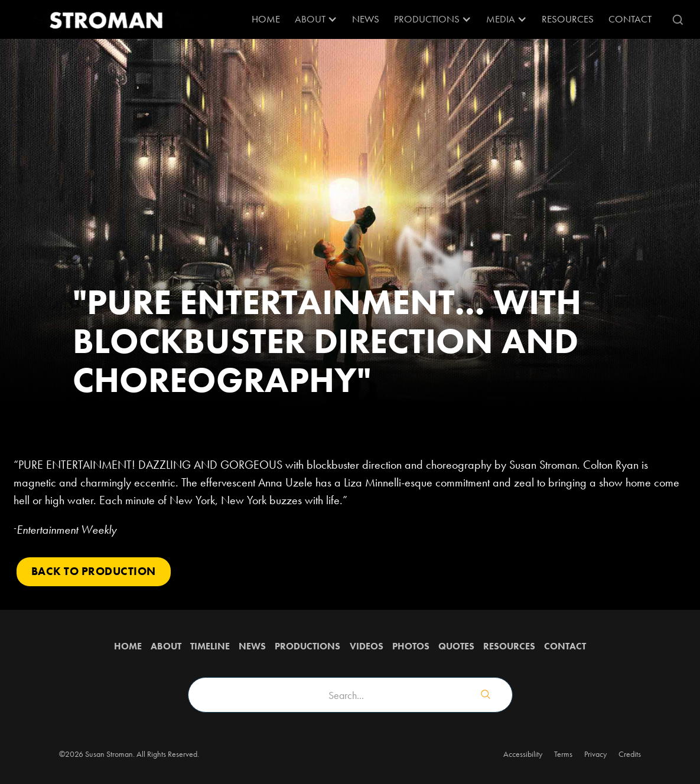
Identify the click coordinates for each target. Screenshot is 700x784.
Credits (630, 754)
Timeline (210, 646)
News (366, 19)
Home (266, 19)
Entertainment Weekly (66, 530)
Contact (630, 19)
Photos (411, 646)
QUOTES (456, 646)
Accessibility (523, 754)
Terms (563, 754)
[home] (105, 19)
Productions (307, 646)
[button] (316, 19)
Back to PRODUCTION (94, 571)
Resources (509, 646)
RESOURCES (568, 19)
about (166, 646)
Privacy (595, 754)
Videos (367, 646)
